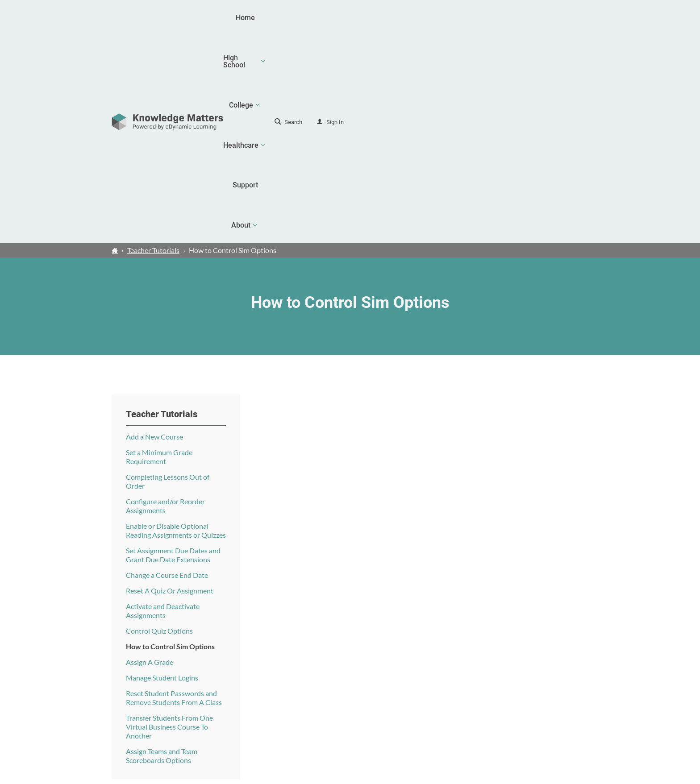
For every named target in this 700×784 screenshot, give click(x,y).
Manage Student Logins (162, 470)
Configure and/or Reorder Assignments (165, 298)
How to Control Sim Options (170, 438)
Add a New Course (154, 229)
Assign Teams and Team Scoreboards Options (162, 548)
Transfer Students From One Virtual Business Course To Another (169, 519)
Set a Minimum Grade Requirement (159, 249)
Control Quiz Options (159, 423)
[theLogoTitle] (167, 18)
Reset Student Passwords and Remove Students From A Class (174, 490)
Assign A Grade (150, 454)
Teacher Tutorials (153, 42)
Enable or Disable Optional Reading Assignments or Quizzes (176, 322)
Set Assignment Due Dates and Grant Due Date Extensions (173, 347)
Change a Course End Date (167, 367)
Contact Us (542, 714)
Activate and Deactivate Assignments (163, 403)
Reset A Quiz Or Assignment (170, 383)
